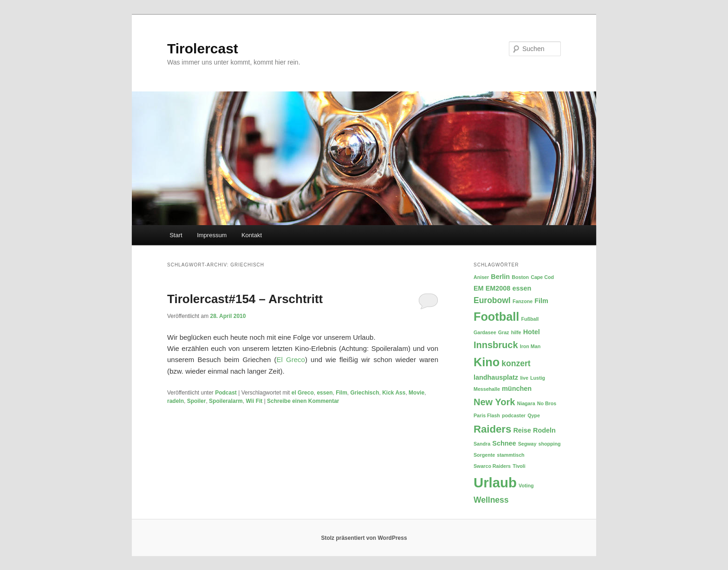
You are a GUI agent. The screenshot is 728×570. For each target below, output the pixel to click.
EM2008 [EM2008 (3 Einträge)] (498, 288)
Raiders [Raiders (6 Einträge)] (492, 429)
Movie (416, 393)
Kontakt (252, 235)
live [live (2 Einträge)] (524, 378)
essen (325, 393)
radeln (175, 401)
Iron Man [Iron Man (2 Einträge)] (530, 346)
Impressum (212, 235)
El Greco (291, 359)
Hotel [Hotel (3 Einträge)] (532, 332)
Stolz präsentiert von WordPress (364, 538)
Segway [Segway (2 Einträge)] (527, 444)
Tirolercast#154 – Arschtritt (245, 299)
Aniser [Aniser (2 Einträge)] (481, 277)
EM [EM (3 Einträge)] (479, 288)
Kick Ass (394, 393)
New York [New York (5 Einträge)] (494, 402)
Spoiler (197, 401)
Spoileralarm (226, 401)
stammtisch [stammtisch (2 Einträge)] (510, 455)
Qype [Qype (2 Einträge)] (534, 415)
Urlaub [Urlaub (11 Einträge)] (495, 483)
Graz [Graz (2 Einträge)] (504, 332)
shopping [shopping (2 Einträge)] (550, 444)
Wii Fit (254, 401)
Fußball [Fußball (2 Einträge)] (530, 319)
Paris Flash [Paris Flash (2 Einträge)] (487, 415)
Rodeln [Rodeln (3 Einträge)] (544, 430)
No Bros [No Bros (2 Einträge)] (547, 403)
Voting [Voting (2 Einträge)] (526, 486)
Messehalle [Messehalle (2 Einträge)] (487, 389)
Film (341, 393)
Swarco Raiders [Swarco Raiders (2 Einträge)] (492, 466)
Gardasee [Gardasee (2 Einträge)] (485, 332)
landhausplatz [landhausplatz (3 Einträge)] (496, 377)
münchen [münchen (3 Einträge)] (517, 389)
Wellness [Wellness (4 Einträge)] (491, 500)
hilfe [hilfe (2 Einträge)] (516, 332)
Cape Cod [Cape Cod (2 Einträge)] (542, 277)
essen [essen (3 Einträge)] (522, 288)
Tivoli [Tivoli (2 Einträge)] (519, 466)
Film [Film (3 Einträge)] (541, 301)
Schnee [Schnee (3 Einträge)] (504, 443)
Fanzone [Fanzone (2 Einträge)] (523, 301)
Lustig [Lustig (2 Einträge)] (538, 378)
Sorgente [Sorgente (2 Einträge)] (484, 455)
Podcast (226, 393)
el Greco (303, 393)
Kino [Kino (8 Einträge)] (487, 362)
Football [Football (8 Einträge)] (496, 317)
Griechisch (364, 393)
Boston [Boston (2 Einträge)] (520, 277)
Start (176, 235)
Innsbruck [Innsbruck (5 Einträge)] (496, 345)
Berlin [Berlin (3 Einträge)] (500, 277)
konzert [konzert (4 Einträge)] (516, 363)
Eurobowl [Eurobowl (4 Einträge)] (492, 300)
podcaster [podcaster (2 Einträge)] (514, 415)
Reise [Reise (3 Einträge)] (522, 430)
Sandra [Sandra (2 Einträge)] (482, 444)
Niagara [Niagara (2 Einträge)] (526, 403)
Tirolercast (203, 49)
